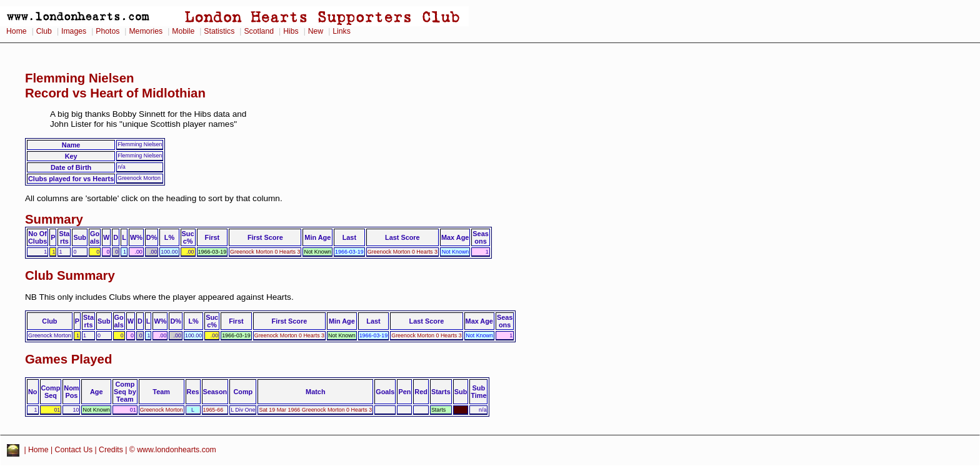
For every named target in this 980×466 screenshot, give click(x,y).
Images (74, 31)
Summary (54, 219)
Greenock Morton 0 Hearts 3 (265, 252)
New (316, 31)
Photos (107, 31)
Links (342, 31)
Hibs (291, 31)
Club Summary (70, 275)
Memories (146, 31)
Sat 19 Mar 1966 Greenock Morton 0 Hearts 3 (315, 410)
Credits (111, 450)
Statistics (219, 31)
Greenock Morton (162, 410)
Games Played (68, 359)
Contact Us (74, 450)
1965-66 (213, 410)
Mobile (183, 31)
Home (17, 31)
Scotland (259, 31)
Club (44, 31)
